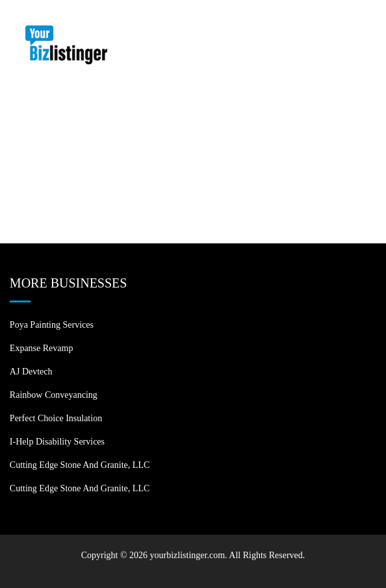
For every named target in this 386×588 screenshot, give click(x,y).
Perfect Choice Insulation (56, 418)
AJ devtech (31, 372)
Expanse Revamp (42, 348)
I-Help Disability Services (57, 442)
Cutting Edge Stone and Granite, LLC (80, 465)
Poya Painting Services (52, 325)
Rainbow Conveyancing (54, 395)
